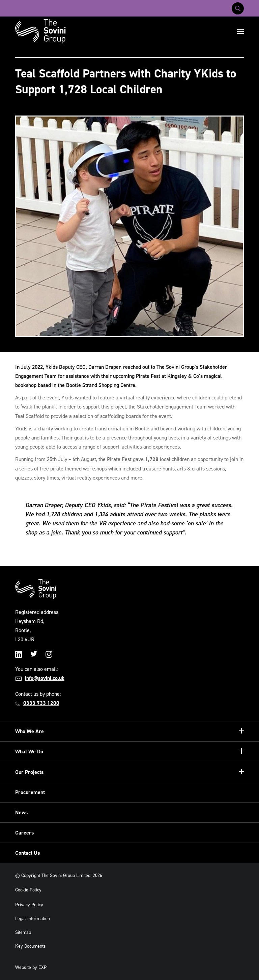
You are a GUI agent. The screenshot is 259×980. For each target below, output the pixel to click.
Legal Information (33, 919)
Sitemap (23, 932)
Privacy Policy (29, 905)
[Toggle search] (238, 8)
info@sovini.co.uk (45, 678)
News (21, 812)
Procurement (30, 792)
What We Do (29, 752)
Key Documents (31, 946)
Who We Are (30, 731)
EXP (42, 967)
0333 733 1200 (41, 703)
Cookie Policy (28, 890)
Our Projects (29, 772)
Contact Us (27, 853)
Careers (24, 833)
